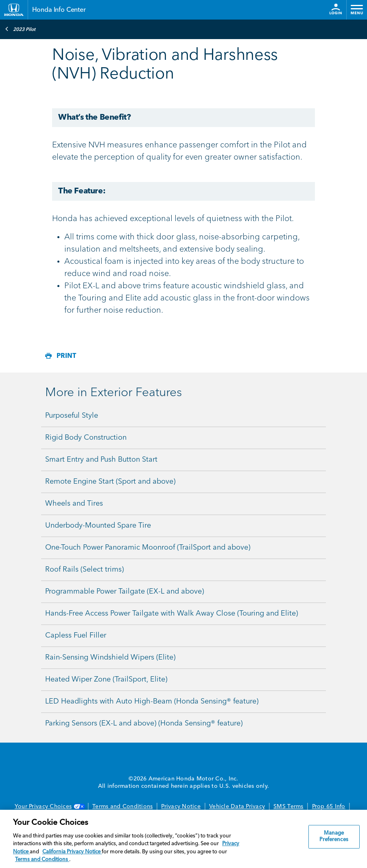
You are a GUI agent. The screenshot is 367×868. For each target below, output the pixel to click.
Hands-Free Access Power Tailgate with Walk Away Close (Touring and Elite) (171, 614)
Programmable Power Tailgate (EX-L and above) (125, 592)
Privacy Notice (181, 807)
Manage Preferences (334, 837)
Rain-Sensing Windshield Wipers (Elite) (110, 658)
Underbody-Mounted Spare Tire (98, 526)
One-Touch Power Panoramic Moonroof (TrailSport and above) (148, 548)
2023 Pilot (20, 29)
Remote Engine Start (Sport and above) (110, 482)
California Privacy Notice (72, 852)
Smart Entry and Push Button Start (101, 460)
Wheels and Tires (74, 504)
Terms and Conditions (122, 807)
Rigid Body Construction (86, 438)
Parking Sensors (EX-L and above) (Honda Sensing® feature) (144, 723)
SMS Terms (288, 807)
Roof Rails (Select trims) (84, 570)
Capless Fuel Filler (76, 636)
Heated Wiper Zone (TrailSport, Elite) (106, 679)
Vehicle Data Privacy (237, 807)
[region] (183, 839)
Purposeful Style (72, 416)
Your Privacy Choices (49, 807)
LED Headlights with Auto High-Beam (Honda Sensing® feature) (152, 701)
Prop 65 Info (329, 807)
